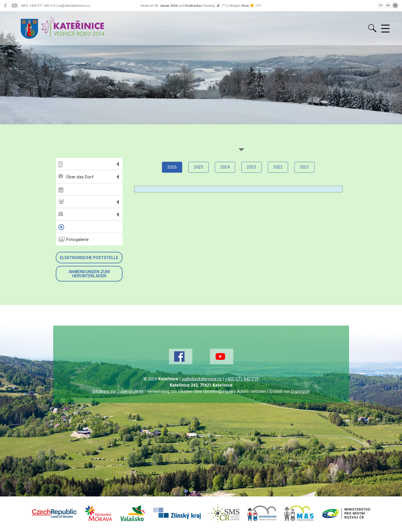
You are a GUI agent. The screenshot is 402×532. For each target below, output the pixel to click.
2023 (251, 167)
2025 (199, 167)
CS (380, 5)
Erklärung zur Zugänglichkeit (118, 391)
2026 (172, 167)
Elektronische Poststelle (89, 258)
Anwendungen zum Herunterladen (89, 274)
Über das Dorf (76, 177)
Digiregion (300, 391)
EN (388, 5)
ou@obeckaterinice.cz (202, 379)
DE (395, 5)
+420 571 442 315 (242, 379)
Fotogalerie (73, 240)
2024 (225, 167)
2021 (304, 167)
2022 (278, 167)
